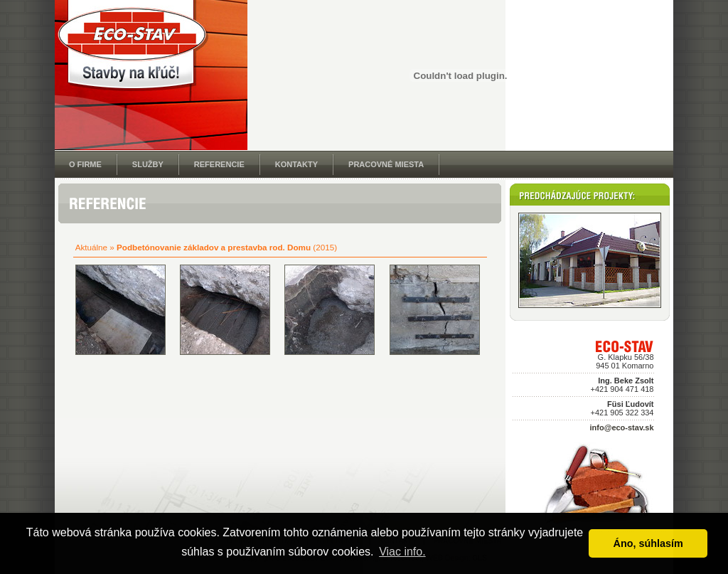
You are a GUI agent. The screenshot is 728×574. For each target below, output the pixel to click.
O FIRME (85, 164)
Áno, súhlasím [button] (648, 543)
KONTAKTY (296, 164)
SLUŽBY (148, 164)
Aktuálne (91, 247)
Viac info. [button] (402, 552)
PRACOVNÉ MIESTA (386, 164)
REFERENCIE (219, 164)
